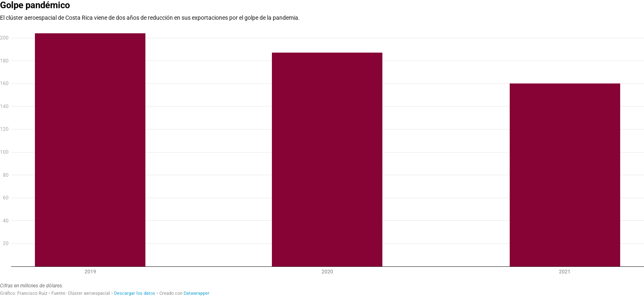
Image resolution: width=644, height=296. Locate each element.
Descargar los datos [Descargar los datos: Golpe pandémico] (135, 293)
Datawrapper (197, 293)
